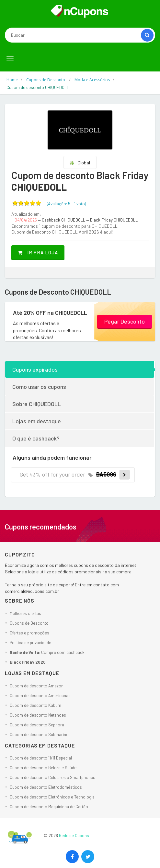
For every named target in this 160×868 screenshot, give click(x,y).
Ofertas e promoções (29, 633)
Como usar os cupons (39, 387)
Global (80, 163)
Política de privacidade (30, 643)
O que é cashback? (36, 438)
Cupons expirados (35, 369)
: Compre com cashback (47, 652)
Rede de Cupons (74, 836)
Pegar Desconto (125, 321)
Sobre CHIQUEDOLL (37, 404)
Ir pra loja (38, 252)
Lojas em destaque (37, 421)
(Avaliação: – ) (66, 204)
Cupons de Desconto (29, 623)
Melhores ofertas (25, 613)
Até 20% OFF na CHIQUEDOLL (50, 313)
